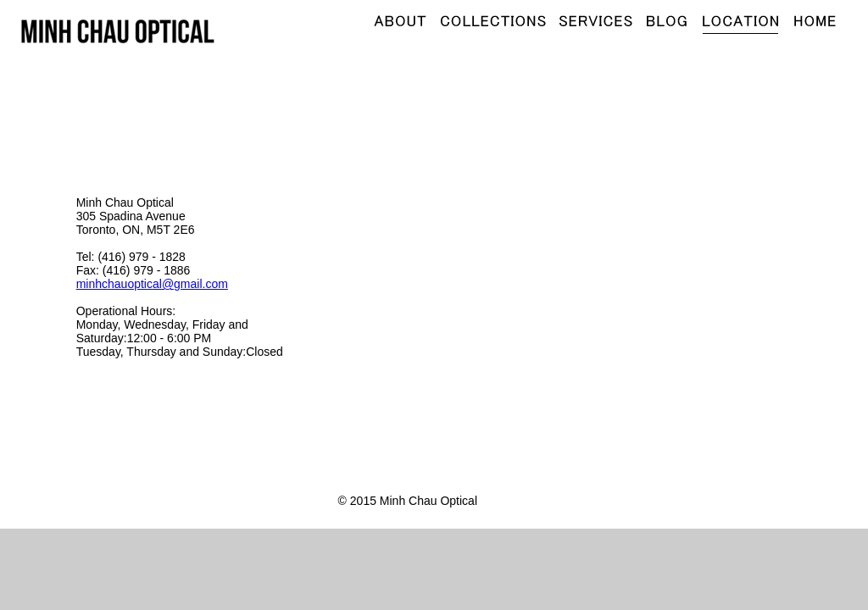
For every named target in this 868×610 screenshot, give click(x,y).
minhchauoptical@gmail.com (152, 284)
